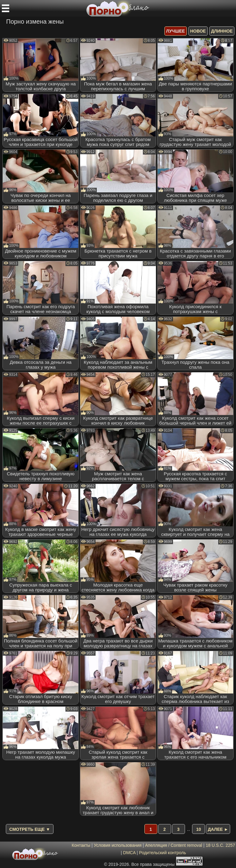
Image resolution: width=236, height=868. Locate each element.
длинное (222, 31)
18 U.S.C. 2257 (220, 845)
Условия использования (118, 845)
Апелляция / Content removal (174, 845)
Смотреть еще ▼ (30, 829)
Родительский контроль (162, 853)
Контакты (81, 845)
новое (198, 31)
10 (199, 829)
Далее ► (218, 829)
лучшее (176, 31)
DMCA (129, 853)
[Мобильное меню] (6, 8)
